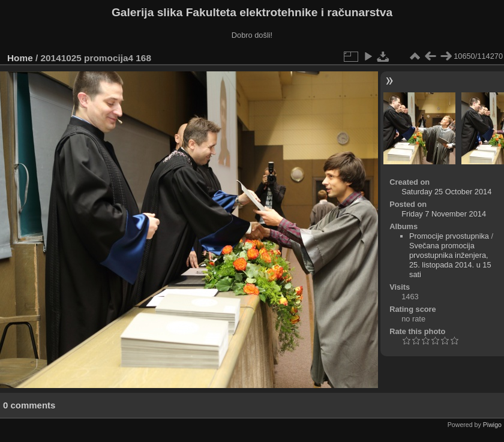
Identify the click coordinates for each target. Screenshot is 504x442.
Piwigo (492, 425)
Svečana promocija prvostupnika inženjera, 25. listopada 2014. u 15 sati (450, 260)
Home (20, 58)
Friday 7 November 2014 (444, 214)
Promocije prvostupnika (449, 236)
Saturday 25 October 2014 (446, 192)
